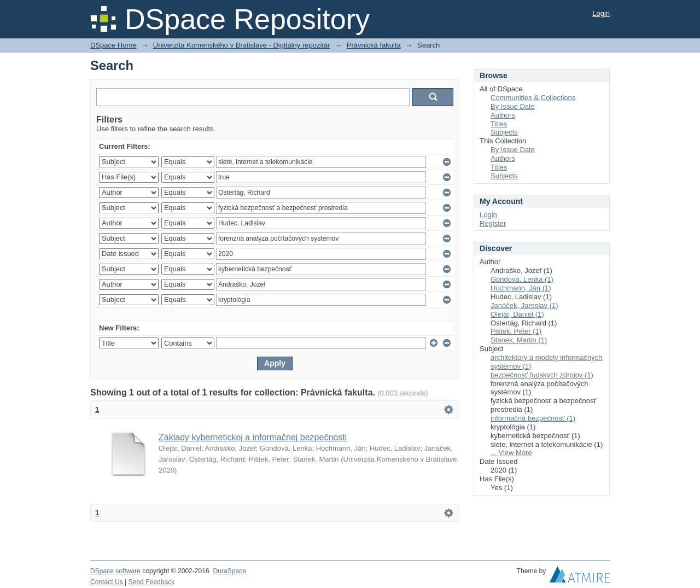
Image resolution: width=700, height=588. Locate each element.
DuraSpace (229, 571)
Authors (503, 115)
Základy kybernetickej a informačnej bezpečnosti (253, 437)
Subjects (504, 132)
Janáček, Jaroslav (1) (524, 305)
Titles (499, 124)
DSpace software (115, 571)
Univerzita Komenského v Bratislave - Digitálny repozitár (242, 45)
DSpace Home (113, 45)
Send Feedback (152, 582)
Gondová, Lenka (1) (522, 279)
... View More (511, 453)
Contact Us (107, 582)
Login (601, 13)
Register (493, 223)
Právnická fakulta (374, 45)
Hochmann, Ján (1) (521, 288)
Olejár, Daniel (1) (517, 314)
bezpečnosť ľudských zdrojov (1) (542, 375)
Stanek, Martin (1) (519, 340)
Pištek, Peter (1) (516, 331)
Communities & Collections (533, 98)
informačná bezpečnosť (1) (533, 418)
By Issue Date (513, 106)
